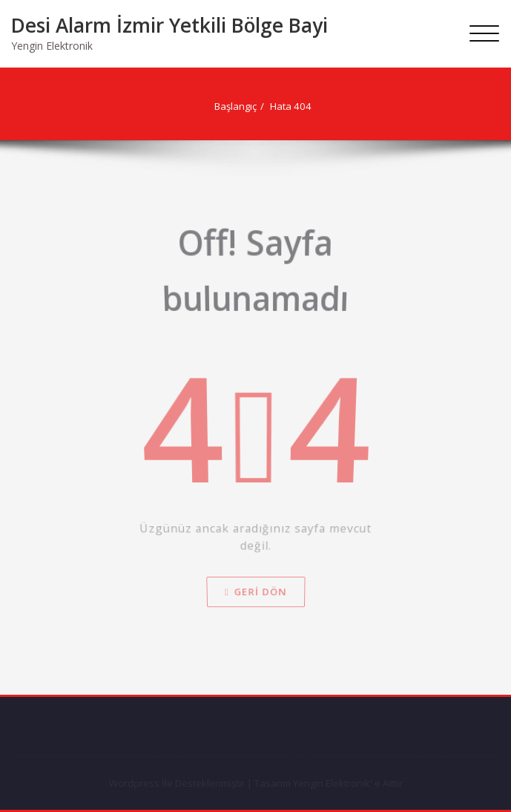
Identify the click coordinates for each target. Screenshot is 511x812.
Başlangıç (208, 106)
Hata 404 (263, 106)
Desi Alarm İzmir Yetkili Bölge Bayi (169, 25)
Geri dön (255, 560)
